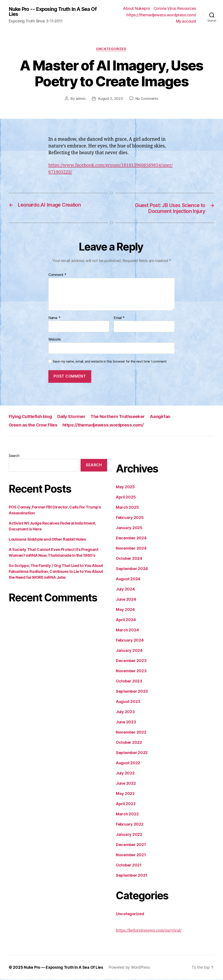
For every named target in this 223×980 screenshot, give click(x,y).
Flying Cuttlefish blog (31, 417)
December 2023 (131, 661)
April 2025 (126, 498)
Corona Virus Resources (175, 8)
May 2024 (125, 610)
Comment (57, 276)
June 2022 (126, 784)
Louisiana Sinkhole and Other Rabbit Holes (47, 540)
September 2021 (132, 876)
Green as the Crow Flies (34, 425)
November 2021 (131, 855)
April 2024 (126, 620)
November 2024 (131, 549)
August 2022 (128, 763)
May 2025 (125, 487)
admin (80, 99)
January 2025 (129, 528)
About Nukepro (137, 8)
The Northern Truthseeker (122, 417)
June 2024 (126, 600)
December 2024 (131, 538)
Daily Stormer (74, 417)
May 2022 (125, 794)
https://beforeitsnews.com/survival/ (149, 931)
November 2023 (131, 671)
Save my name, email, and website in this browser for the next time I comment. (110, 362)
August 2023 (128, 702)
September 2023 (132, 692)
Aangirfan (166, 417)
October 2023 (129, 681)
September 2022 (132, 753)
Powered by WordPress (130, 968)
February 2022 (130, 825)
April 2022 (126, 804)
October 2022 (129, 743)
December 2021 (131, 845)
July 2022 (125, 773)
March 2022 (127, 814)
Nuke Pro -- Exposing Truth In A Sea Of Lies (54, 12)
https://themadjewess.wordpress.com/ (161, 15)
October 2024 (129, 559)
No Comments (147, 99)
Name (54, 318)
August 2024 (128, 579)
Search (14, 456)
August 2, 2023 (110, 99)
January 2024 (129, 651)
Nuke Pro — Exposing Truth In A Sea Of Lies (64, 968)
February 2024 (130, 641)
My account (186, 21)
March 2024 (127, 630)
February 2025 (130, 518)
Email (119, 318)
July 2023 (125, 712)
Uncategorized (111, 49)
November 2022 (131, 733)
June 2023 (126, 722)
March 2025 (127, 508)
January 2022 (129, 835)
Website (55, 340)
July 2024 (125, 590)
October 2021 (129, 865)
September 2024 (132, 569)
